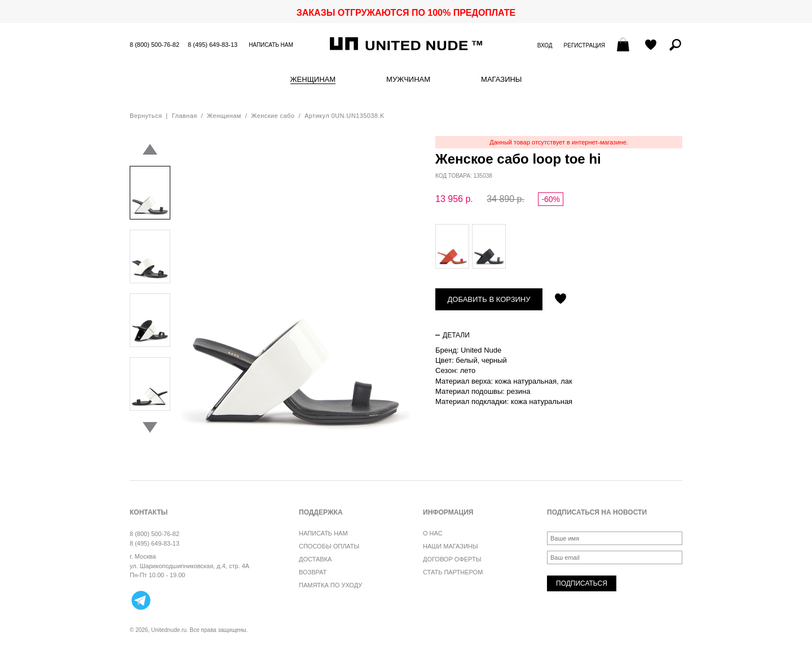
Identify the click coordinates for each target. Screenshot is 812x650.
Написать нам (271, 45)
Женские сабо (273, 116)
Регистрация (584, 45)
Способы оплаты (329, 546)
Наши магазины (451, 546)
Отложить (561, 300)
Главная (185, 116)
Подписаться (582, 583)
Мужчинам (408, 80)
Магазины (501, 80)
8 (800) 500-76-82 (155, 45)
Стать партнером (453, 572)
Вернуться (146, 116)
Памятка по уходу (330, 585)
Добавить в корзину (489, 299)
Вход (545, 45)
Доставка (315, 559)
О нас (433, 533)
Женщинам (313, 80)
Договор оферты (452, 559)
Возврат (313, 572)
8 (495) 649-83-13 (213, 45)
